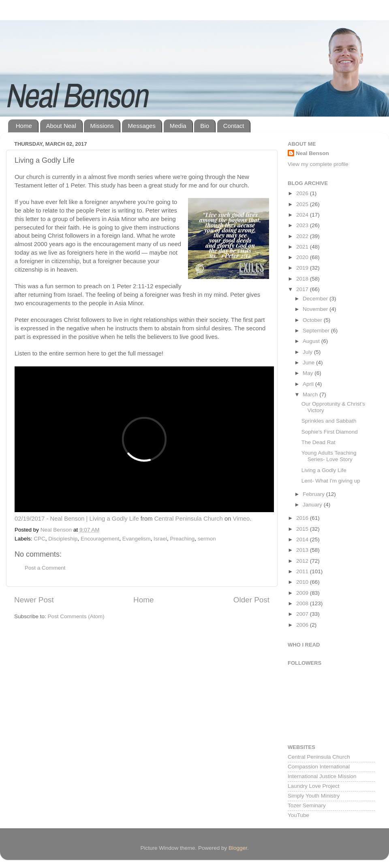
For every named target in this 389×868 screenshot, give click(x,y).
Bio (205, 126)
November (316, 309)
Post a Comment (45, 568)
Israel (160, 539)
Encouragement (100, 539)
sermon (207, 539)
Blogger (238, 848)
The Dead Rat (318, 442)
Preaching (183, 539)
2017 (303, 289)
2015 (303, 529)
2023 (303, 225)
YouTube (298, 815)
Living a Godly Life (324, 470)
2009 (303, 593)
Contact (234, 126)
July (308, 352)
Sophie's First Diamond (330, 432)
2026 (303, 193)
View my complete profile (318, 164)
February (314, 494)
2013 (303, 550)
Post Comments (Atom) (76, 616)
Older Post (251, 600)
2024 (303, 215)
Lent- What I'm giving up (331, 481)
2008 (303, 603)
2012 (303, 561)
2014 (303, 539)
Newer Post (34, 600)
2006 (303, 625)
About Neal (61, 126)
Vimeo (242, 519)
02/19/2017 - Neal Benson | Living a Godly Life (77, 519)
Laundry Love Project (314, 786)
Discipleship (63, 539)
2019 (303, 268)
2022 (303, 236)
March (311, 395)
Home (24, 126)
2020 (303, 257)
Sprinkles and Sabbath (329, 421)
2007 (303, 614)
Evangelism (137, 539)
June (309, 363)
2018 (303, 279)
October (313, 320)
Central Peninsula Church (189, 519)
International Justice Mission (322, 776)
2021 (303, 247)
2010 (303, 582)
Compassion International (319, 767)
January (313, 505)
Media (178, 126)
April (309, 384)
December (316, 299)
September (317, 331)
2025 (303, 204)
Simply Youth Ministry (314, 796)
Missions (102, 126)
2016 (303, 518)
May (309, 373)
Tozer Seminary (307, 805)
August (312, 341)
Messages (142, 126)
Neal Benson (312, 153)
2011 (303, 571)
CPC (40, 539)
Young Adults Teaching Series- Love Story (329, 456)
